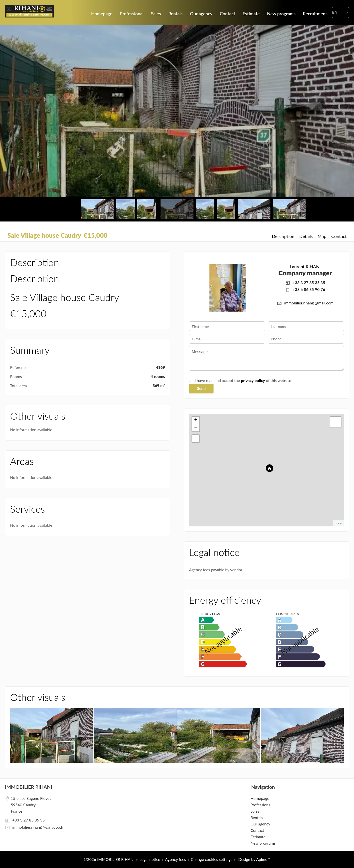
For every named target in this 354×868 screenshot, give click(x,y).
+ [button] (196, 420)
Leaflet (339, 523)
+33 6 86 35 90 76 (309, 289)
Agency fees (175, 859)
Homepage (29, 12)
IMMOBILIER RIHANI (29, 787)
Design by (254, 859)
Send (201, 388)
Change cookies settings (212, 859)
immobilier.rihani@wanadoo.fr (38, 827)
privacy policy (253, 380)
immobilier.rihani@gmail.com (309, 303)
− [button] (196, 428)
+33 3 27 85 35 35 (309, 282)
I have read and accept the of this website (243, 380)
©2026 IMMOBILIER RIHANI (109, 859)
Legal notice (150, 859)
